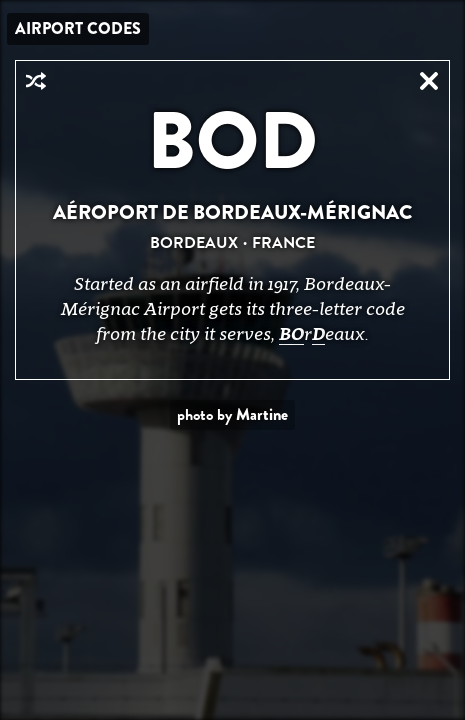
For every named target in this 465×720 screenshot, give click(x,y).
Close (429, 81)
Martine (262, 414)
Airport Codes (78, 28)
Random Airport (36, 81)
